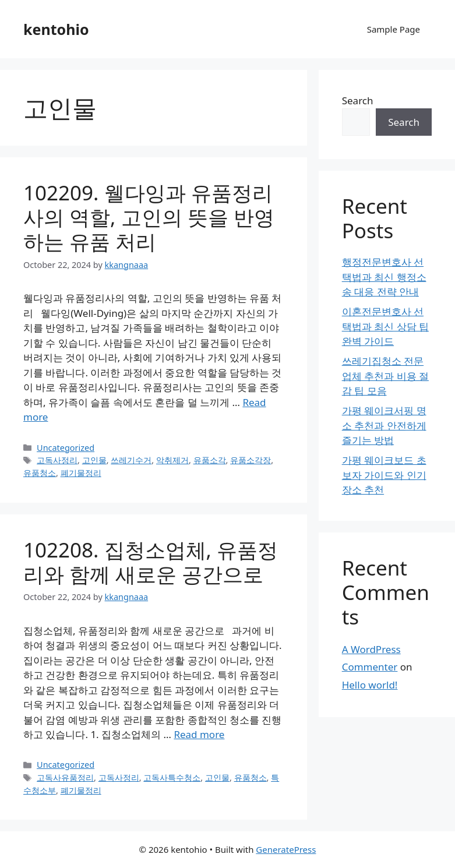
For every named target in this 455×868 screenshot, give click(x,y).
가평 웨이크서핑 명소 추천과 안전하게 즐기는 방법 (384, 425)
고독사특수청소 (172, 777)
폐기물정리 (81, 473)
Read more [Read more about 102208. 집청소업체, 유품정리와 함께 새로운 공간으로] (199, 734)
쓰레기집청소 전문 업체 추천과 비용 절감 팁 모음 (385, 376)
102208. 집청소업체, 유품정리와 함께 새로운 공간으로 (151, 562)
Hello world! (370, 685)
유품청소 (40, 473)
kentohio (56, 29)
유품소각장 (251, 460)
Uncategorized (66, 448)
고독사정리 (57, 460)
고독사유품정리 (65, 777)
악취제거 (172, 460)
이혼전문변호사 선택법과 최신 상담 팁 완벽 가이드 (385, 326)
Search (358, 100)
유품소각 (210, 460)
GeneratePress (286, 849)
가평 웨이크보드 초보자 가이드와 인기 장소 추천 (384, 475)
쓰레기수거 (131, 460)
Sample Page (394, 29)
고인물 (94, 460)
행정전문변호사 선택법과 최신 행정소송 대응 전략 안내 (384, 277)
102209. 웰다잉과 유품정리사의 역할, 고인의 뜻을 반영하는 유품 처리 (149, 217)
